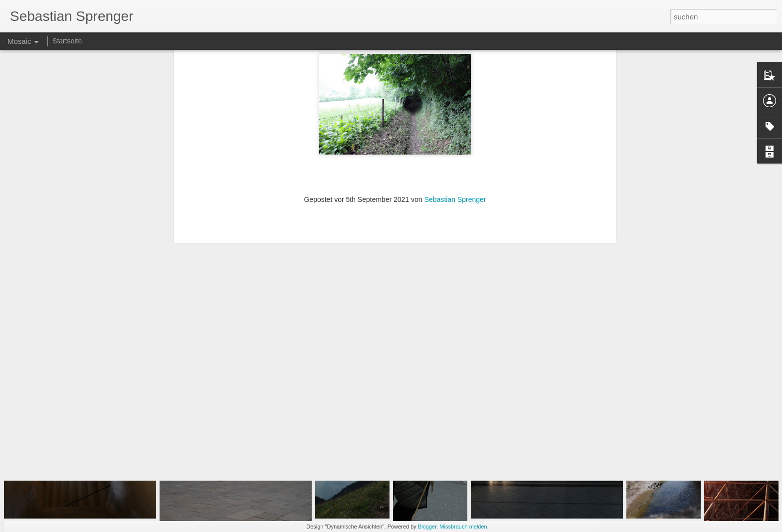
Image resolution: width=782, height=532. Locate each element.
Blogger (427, 527)
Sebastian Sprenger (455, 94)
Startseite (67, 41)
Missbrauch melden (463, 527)
